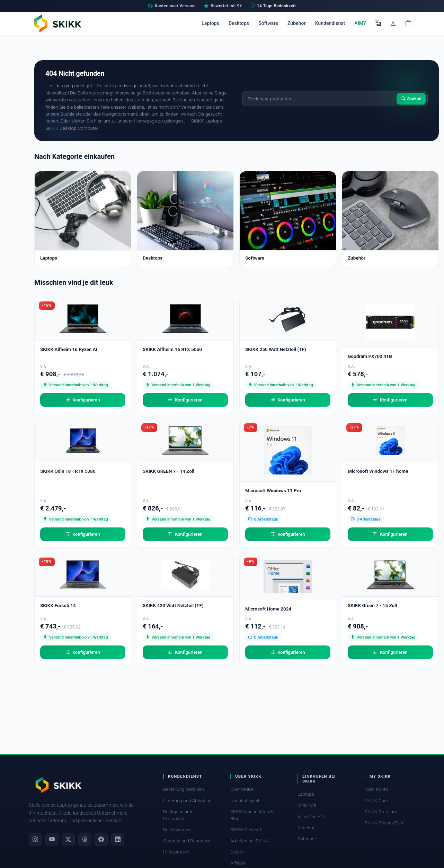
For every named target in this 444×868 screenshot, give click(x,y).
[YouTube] (52, 840)
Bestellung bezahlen (184, 789)
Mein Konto (376, 789)
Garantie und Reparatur (187, 841)
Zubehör (296, 23)
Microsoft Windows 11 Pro (273, 490)
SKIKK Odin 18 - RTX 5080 (68, 471)
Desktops (239, 23)
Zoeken (411, 98)
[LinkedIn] (118, 840)
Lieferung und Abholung (187, 801)
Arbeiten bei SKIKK (249, 841)
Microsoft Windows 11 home (378, 471)
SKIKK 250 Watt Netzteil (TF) (276, 349)
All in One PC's (312, 817)
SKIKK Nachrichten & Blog (252, 815)
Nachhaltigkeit (245, 801)
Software (268, 23)
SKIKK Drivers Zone (384, 823)
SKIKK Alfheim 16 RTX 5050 (172, 349)
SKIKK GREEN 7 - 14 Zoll (168, 471)
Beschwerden (177, 830)
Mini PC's (307, 805)
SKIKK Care (376, 801)
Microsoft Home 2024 (268, 609)
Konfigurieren (83, 400)
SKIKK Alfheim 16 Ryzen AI (69, 349)
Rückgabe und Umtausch (178, 815)
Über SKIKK (242, 789)
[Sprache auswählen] (378, 23)
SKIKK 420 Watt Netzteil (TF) (173, 605)
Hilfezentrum (176, 852)
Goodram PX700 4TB (370, 356)
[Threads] (85, 840)
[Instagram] (35, 840)
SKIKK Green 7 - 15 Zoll (372, 605)
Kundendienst (330, 23)
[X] (68, 840)
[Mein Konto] (393, 23)
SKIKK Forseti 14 (58, 605)
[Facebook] (101, 840)
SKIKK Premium (381, 812)
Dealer (237, 852)
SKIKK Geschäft (246, 830)
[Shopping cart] (408, 23)
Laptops (210, 23)
